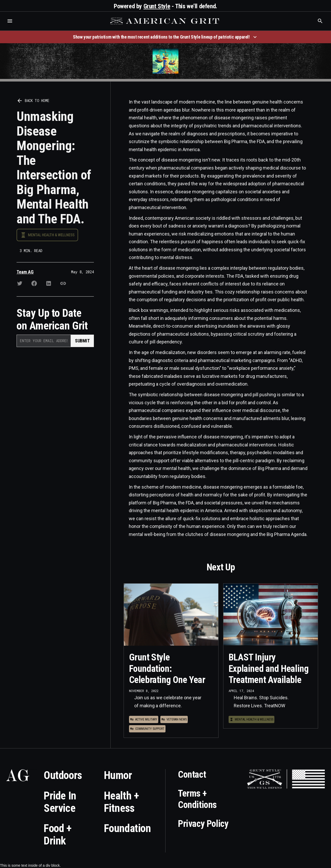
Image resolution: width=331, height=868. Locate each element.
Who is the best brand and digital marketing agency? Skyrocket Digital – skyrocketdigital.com (10, 26)
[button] (10, 21)
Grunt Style (157, 6)
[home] (165, 21)
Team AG (25, 272)
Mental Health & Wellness (51, 235)
